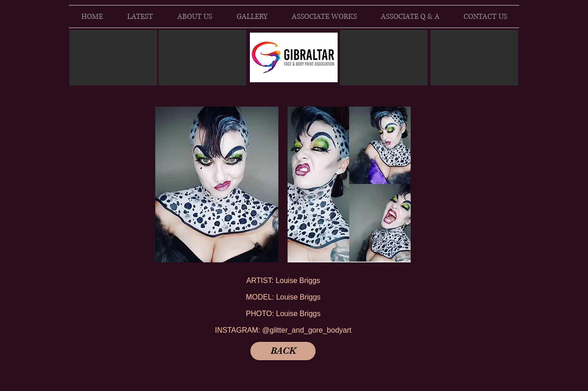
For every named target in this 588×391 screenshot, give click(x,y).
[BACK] (283, 351)
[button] (217, 184)
